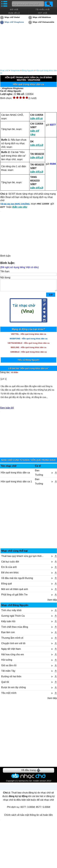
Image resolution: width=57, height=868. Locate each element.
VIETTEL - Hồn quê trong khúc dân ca (28, 336)
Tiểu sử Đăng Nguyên (28, 362)
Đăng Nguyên (28, 70)
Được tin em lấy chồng (13, 690)
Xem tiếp (52, 602)
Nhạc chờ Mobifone (42, 17)
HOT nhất (43, 13)
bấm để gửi (37, 145)
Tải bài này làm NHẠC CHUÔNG (15, 204)
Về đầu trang (28, 772)
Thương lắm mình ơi (12, 640)
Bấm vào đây (20, 207)
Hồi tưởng (7, 662)
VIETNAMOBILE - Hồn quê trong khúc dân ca (28, 345)
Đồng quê (7, 586)
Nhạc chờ (4, 70)
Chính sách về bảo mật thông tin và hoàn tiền (28, 817)
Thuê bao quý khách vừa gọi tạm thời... (22, 558)
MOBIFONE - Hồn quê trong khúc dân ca (28, 341)
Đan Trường (39, 475)
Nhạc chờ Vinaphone (14, 22)
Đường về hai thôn (11, 679)
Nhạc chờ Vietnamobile (44, 22)
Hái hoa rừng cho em (13, 657)
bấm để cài (36, 118)
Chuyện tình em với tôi (13, 646)
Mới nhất (14, 10)
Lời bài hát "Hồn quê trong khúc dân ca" (28, 371)
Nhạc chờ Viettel (12, 17)
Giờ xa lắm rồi (9, 668)
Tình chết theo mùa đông (15, 629)
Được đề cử (14, 13)
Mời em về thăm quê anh (15, 591)
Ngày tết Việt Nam (11, 651)
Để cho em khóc (10, 575)
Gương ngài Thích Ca (13, 618)
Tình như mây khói (11, 613)
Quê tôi (5, 684)
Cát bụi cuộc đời (10, 564)
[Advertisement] (29, 520)
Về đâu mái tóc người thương (17, 580)
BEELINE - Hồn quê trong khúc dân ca (28, 350)
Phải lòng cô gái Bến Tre (14, 597)
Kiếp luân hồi (8, 624)
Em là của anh (9, 569)
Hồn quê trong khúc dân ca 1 (16, 484)
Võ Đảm (14, 375)
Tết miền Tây (8, 673)
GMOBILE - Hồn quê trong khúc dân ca (28, 354)
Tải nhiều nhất (43, 10)
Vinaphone (15, 70)
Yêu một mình (9, 695)
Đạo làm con (8, 635)
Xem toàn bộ (7, 410)
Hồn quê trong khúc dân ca (15, 475)
